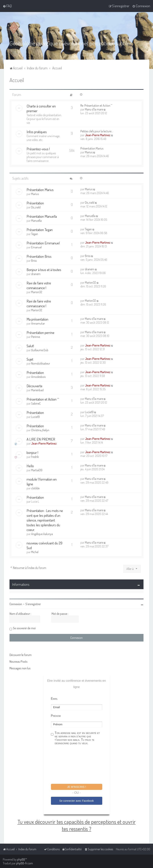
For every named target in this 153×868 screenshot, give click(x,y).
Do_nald (36, 207)
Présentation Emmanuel (43, 243)
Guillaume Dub (40, 350)
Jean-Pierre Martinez (98, 135)
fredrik (35, 457)
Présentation (35, 203)
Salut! (30, 346)
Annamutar (38, 323)
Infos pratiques (37, 132)
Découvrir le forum (21, 655)
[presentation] (80, 765)
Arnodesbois (38, 377)
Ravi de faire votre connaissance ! (39, 285)
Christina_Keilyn (40, 430)
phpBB (21, 859)
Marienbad (37, 390)
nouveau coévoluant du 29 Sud (44, 545)
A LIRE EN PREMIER (41, 439)
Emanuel (36, 247)
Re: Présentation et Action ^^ (96, 106)
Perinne (36, 337)
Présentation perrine (40, 332)
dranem (36, 274)
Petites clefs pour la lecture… (97, 131)
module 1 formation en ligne (42, 482)
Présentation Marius (92, 148)
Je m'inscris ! (76, 787)
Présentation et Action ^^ (43, 399)
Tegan (35, 234)
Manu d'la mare (94, 109)
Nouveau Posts (19, 662)
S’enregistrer (33, 604)
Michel (35, 552)
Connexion (16, 604)
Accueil (17, 80)
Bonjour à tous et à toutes (44, 270)
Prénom (56, 716)
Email (54, 699)
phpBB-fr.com (25, 863)
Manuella (36, 221)
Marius (89, 152)
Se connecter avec (76, 801)
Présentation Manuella (42, 216)
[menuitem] (7, 6)
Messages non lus (20, 668)
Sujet (30, 359)
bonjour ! (32, 452)
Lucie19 (35, 417)
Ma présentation (37, 319)
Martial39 (37, 470)
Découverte (34, 386)
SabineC (36, 403)
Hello (30, 466)
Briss (34, 261)
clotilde (35, 488)
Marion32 (37, 292)
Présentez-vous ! (38, 149)
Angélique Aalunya (42, 534)
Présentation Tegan (40, 230)
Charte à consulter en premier (41, 108)
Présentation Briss (39, 256)
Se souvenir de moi (24, 628)
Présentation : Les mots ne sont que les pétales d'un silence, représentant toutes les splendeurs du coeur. (45, 520)
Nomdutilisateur (41, 363)
